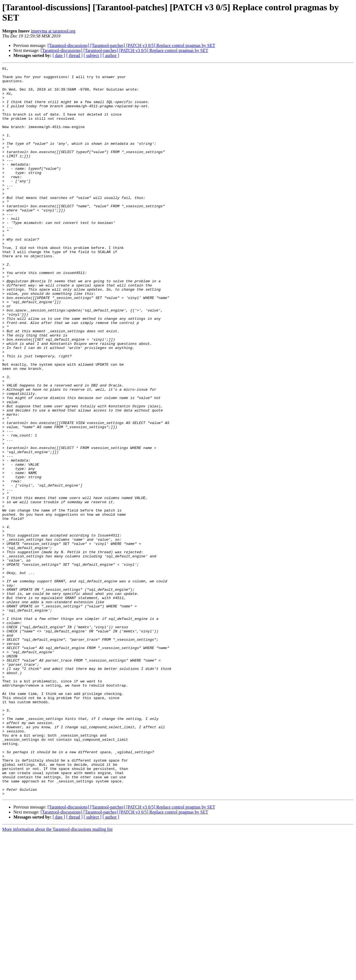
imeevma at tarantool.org (53, 31)
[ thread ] (74, 55)
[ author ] (111, 55)
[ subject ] (93, 55)
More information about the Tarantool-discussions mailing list (57, 975)
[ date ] (59, 55)
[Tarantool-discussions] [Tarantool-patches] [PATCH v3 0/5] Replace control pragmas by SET (131, 45)
